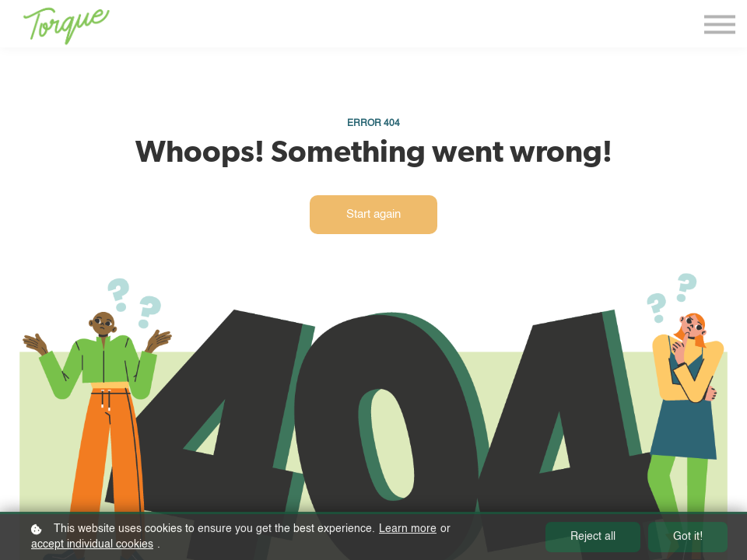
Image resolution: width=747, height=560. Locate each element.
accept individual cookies (92, 546)
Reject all (593, 539)
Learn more (408, 531)
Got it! (688, 539)
